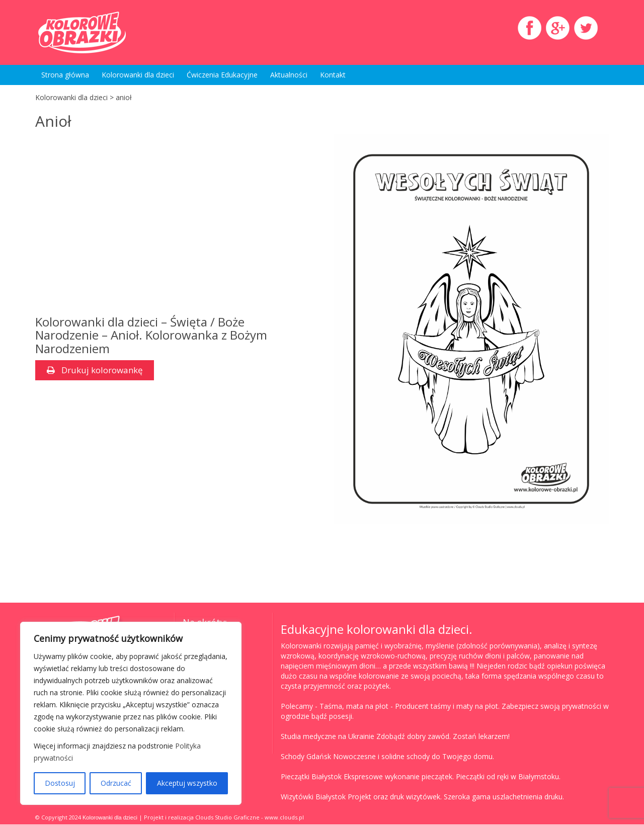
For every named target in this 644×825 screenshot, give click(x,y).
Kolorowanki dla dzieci (138, 75)
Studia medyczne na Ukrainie (328, 737)
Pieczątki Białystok (311, 777)
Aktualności (289, 75)
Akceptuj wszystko (187, 783)
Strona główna (65, 75)
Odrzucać (116, 783)
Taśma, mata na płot (354, 707)
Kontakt (333, 75)
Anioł (53, 121)
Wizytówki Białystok (313, 797)
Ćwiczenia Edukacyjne (222, 75)
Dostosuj (60, 783)
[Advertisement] (173, 225)
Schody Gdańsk (306, 757)
